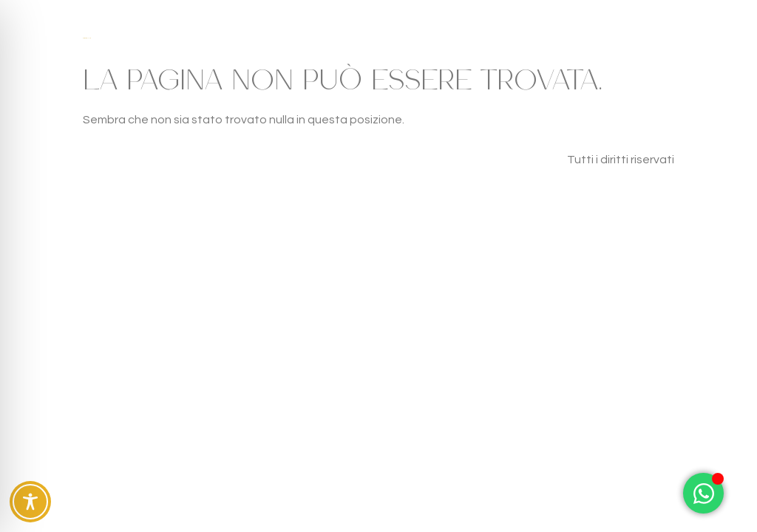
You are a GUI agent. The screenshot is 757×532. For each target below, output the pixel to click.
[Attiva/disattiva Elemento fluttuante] (703, 493)
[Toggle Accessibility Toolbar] (30, 502)
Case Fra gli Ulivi (86, 38)
